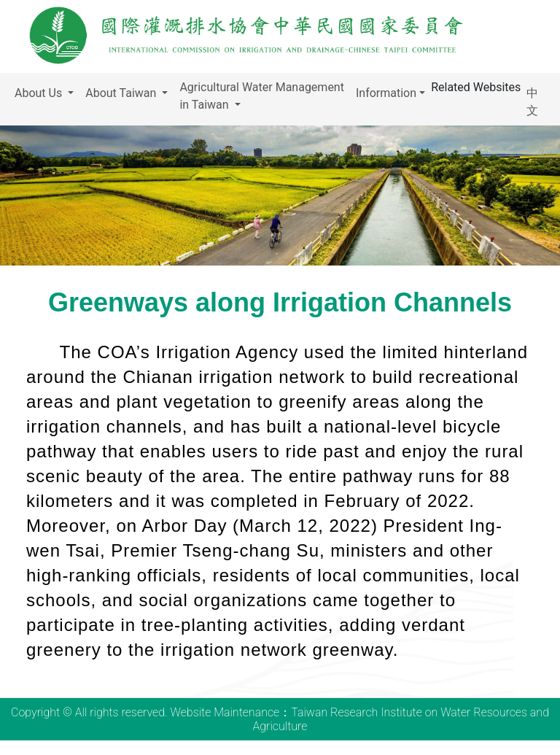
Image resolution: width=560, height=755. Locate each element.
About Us (40, 93)
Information (386, 93)
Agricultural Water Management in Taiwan (262, 96)
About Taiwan (122, 93)
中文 (532, 102)
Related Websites (476, 87)
